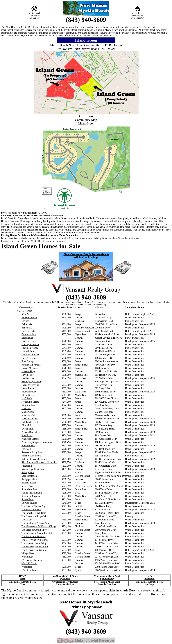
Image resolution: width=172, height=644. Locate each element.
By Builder (34, 18)
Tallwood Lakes (29, 503)
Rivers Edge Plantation (33, 469)
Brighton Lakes (29, 331)
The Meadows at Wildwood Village (39, 526)
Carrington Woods (30, 344)
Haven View (27, 375)
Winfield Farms (29, 563)
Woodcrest (27, 567)
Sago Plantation (29, 476)
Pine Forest (27, 435)
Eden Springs (28, 361)
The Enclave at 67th (31, 510)
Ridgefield (27, 466)
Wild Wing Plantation (32, 560)
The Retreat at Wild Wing (34, 543)
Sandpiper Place (29, 479)
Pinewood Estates (30, 439)
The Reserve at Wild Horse (35, 540)
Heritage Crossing (30, 385)
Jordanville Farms (30, 402)
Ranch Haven (28, 446)
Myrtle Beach (34, 13)
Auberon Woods (29, 318)
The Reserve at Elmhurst (33, 536)
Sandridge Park (29, 483)
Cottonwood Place (30, 355)
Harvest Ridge (28, 371)
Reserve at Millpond (31, 456)
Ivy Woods (27, 398)
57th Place (27, 314)
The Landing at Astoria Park (35, 523)
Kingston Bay (28, 405)
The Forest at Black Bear (34, 513)
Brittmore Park (29, 334)
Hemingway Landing (32, 382)
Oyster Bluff (28, 429)
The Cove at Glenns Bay (33, 506)
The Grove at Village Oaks (34, 516)
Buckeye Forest (29, 341)
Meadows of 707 (30, 419)
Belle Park (27, 328)
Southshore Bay (29, 489)
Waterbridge (27, 557)
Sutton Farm (28, 499)
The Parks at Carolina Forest (35, 530)
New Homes (34, 15)
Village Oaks (28, 553)
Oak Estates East (30, 422)
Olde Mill (26, 425)
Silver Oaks (27, 486)
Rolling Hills (28, 472)
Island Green (28, 395)
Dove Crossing (29, 358)
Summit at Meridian (31, 496)
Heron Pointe (28, 388)
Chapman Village (30, 348)
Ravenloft (26, 449)
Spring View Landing (32, 493)
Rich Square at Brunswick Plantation (39, 462)
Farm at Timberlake (31, 365)
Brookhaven (27, 338)
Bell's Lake (27, 324)
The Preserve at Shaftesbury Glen (38, 533)
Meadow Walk (29, 415)
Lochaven (26, 408)
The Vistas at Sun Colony (34, 550)
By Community (138, 18)
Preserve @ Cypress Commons (37, 442)
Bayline (25, 321)
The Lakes (27, 520)
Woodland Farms (30, 570)
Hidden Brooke (29, 392)
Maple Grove (28, 412)
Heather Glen (28, 378)
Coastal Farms (28, 351)
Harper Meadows (30, 368)
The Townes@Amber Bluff (35, 547)
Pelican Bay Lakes (31, 432)
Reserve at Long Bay (32, 452)
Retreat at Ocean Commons (35, 459)
